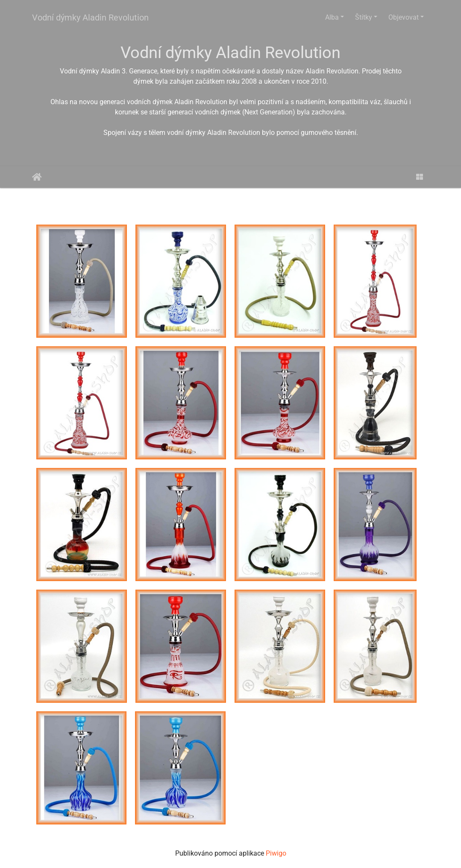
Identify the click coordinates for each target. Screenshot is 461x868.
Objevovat (404, 17)
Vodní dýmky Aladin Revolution (90, 18)
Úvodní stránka (37, 177)
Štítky (364, 17)
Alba (332, 17)
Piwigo (276, 853)
